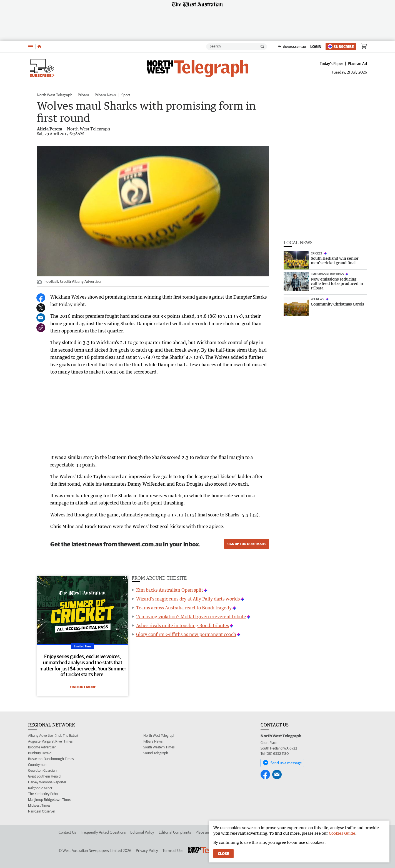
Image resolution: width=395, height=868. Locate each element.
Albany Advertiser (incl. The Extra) (53, 735)
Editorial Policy (142, 832)
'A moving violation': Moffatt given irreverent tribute (191, 617)
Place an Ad (357, 64)
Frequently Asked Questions (103, 832)
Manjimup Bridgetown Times (50, 800)
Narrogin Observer (42, 811)
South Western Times (159, 747)
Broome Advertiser (42, 747)
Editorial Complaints (175, 832)
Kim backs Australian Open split (170, 590)
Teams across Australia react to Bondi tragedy (184, 608)
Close (223, 854)
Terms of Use (173, 851)
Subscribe (341, 46)
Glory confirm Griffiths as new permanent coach (186, 634)
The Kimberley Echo (43, 794)
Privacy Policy (147, 851)
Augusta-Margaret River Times (50, 741)
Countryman (37, 765)
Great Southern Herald (44, 776)
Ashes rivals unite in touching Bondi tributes (182, 625)
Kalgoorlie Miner (40, 788)
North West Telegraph (55, 95)
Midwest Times (39, 805)
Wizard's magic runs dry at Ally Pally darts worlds (188, 599)
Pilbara (83, 95)
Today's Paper (331, 64)
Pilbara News (105, 95)
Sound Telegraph (156, 753)
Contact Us (67, 832)
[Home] (39, 47)
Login (316, 47)
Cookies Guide (342, 833)
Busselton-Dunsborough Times (51, 759)
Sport (126, 95)
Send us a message (282, 763)
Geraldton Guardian (42, 770)
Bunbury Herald (40, 753)
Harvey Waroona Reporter (47, 782)
